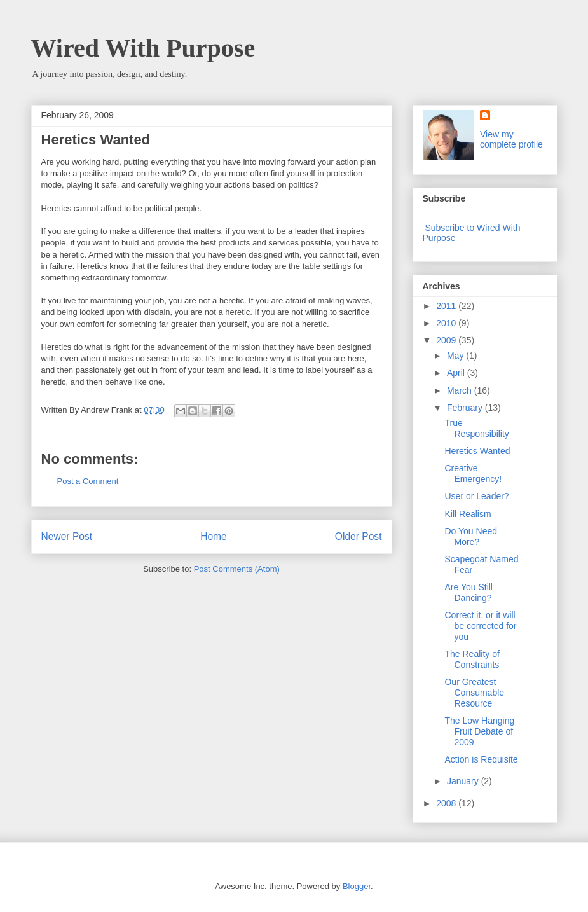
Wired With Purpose (143, 48)
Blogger (357, 886)
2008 (447, 803)
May (456, 356)
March (461, 390)
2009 (447, 340)
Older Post (359, 536)
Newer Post (67, 536)
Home (214, 536)
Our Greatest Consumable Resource (474, 693)
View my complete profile (511, 139)
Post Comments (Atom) (237, 569)
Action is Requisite (481, 759)
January (464, 781)
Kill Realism (468, 514)
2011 (447, 306)
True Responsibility (476, 428)
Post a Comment (88, 481)
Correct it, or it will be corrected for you (480, 626)
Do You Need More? (471, 536)
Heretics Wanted (477, 451)
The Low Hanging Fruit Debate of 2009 (479, 731)
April (457, 373)
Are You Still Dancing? (468, 592)
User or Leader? (476, 496)
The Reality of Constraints (472, 659)
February (466, 408)
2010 (447, 323)
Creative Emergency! (473, 473)
